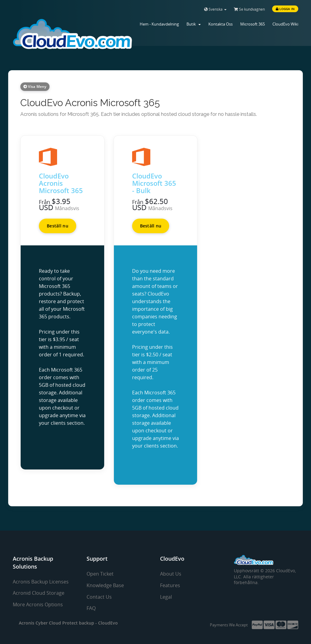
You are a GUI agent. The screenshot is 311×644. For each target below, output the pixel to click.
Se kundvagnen (249, 9)
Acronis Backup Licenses (41, 582)
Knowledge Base (105, 585)
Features (170, 585)
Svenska (215, 9)
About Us (171, 574)
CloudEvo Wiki (285, 24)
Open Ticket (100, 574)
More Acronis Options (38, 604)
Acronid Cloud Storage (39, 593)
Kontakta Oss (220, 24)
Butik (194, 24)
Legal (166, 597)
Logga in (285, 9)
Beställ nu (58, 226)
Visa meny (35, 87)
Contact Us (99, 597)
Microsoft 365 (253, 24)
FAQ (91, 608)
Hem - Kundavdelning (159, 24)
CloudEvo (108, 623)
